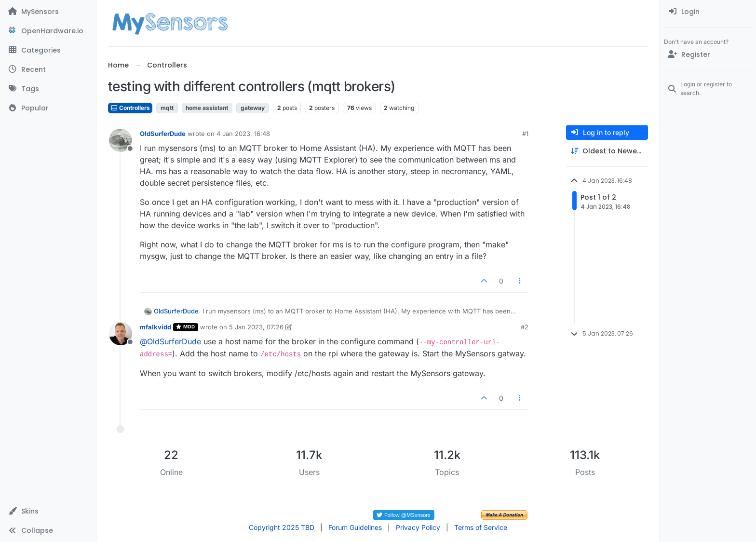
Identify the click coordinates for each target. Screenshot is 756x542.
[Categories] (48, 50)
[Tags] (48, 89)
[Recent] (48, 69)
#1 (525, 134)
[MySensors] (48, 12)
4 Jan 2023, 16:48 (243, 134)
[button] (48, 511)
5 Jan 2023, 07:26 (256, 327)
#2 (525, 327)
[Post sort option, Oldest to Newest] (607, 151)
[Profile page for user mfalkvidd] (121, 334)
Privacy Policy (418, 527)
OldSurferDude (163, 134)
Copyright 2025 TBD (282, 527)
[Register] (708, 54)
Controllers (130, 108)
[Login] (708, 12)
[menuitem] (708, 12)
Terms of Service (481, 527)
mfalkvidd (155, 327)
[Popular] (48, 108)
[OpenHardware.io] (48, 31)
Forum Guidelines (355, 527)
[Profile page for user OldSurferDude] (121, 140)
